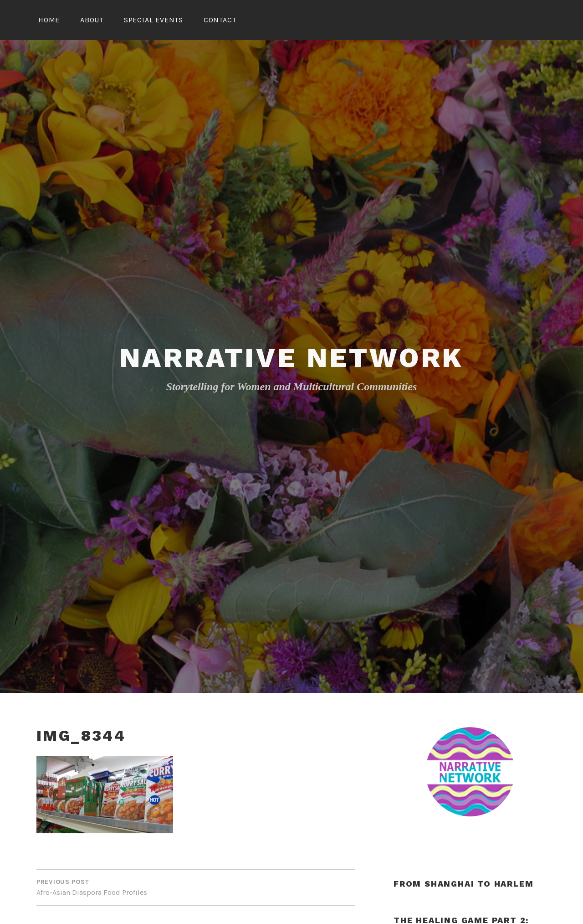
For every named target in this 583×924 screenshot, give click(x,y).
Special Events (153, 20)
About (92, 20)
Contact (220, 20)
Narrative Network (292, 358)
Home (49, 20)
